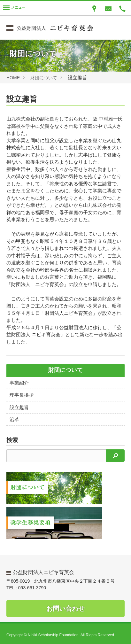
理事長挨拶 (22, 395)
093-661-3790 (32, 588)
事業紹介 (19, 383)
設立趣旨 (19, 407)
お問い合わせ (65, 609)
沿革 (14, 419)
